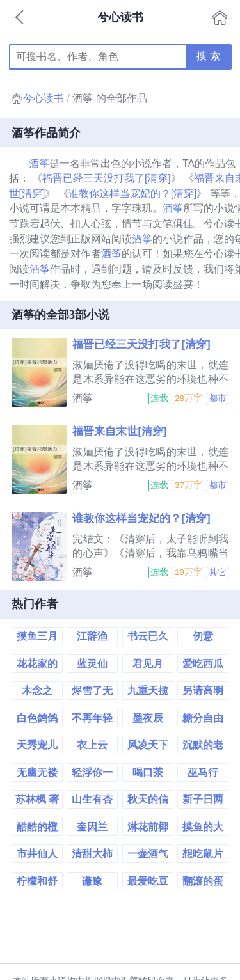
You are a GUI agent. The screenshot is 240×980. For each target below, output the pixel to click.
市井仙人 (37, 854)
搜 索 (208, 56)
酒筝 (39, 163)
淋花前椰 (148, 827)
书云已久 (148, 636)
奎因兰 (92, 827)
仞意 (203, 636)
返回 (20, 17)
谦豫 (92, 881)
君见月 (148, 664)
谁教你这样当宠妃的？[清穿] (133, 194)
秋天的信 (148, 799)
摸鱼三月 (37, 636)
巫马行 (203, 772)
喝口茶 (148, 772)
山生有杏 (92, 799)
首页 (220, 17)
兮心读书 (44, 98)
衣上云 (92, 745)
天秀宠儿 (37, 745)
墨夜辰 (148, 718)
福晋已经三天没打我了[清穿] (107, 178)
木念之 (37, 691)
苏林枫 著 (37, 799)
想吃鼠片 (203, 854)
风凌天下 (148, 745)
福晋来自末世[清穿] (119, 431)
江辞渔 (92, 636)
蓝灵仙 (92, 664)
